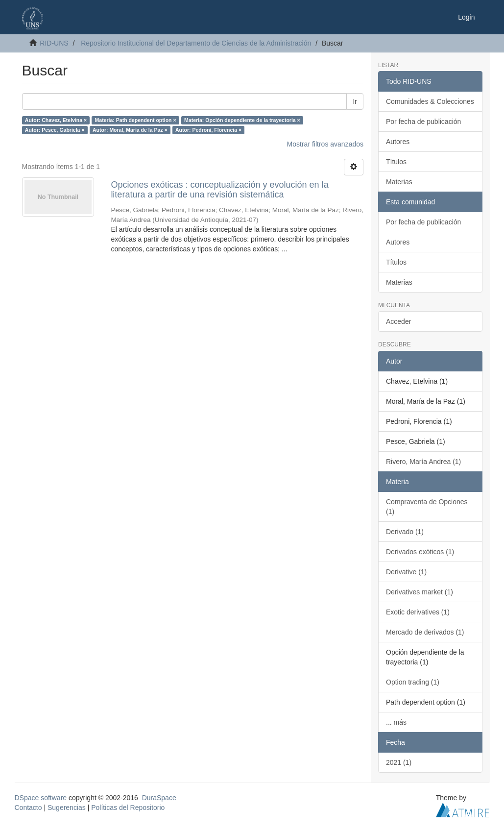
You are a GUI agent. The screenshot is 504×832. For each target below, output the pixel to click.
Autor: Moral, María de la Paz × (130, 130)
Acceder (398, 321)
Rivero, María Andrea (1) (423, 462)
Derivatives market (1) (420, 592)
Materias (399, 182)
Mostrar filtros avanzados (325, 144)
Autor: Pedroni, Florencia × (208, 130)
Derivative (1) (406, 572)
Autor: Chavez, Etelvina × (56, 120)
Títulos (396, 162)
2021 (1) (399, 762)
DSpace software (41, 798)
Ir (355, 101)
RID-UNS (54, 43)
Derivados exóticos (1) (420, 552)
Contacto (28, 808)
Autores (398, 142)
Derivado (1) (405, 532)
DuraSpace (159, 798)
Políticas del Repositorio (128, 808)
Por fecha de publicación (423, 122)
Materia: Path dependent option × (136, 120)
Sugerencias (67, 808)
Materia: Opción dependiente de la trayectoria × (242, 120)
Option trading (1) (413, 682)
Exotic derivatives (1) (418, 612)
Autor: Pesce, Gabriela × (55, 130)
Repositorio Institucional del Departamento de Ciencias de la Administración (196, 43)
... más (396, 722)
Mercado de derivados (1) (425, 632)
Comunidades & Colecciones (430, 101)
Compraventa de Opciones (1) (427, 507)
